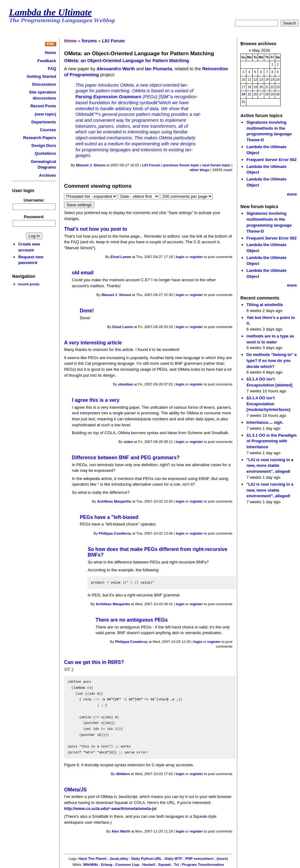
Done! (87, 311)
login (180, 257)
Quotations (45, 153)
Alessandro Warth (116, 69)
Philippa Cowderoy (115, 533)
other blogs (199, 170)
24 (244, 94)
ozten (128, 442)
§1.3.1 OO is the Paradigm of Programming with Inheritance (271, 441)
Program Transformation (203, 865)
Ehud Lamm (121, 257)
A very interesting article (93, 343)
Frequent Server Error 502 (271, 160)
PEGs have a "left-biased (109, 517)
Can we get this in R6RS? (94, 662)
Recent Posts (43, 106)
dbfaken (123, 774)
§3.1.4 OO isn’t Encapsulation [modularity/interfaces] (268, 404)
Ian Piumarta (158, 69)
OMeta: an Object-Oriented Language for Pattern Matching (126, 61)
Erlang (107, 865)
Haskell (149, 865)
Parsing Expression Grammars (108, 97)
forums (89, 41)
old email (83, 273)
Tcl (176, 865)
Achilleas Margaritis (114, 501)
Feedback (47, 61)
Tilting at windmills (265, 305)
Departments (44, 122)
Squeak (164, 865)
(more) (222, 859)
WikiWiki (91, 865)
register (196, 257)
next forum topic (216, 165)
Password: (34, 217)
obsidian (126, 384)
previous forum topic (181, 165)
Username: (34, 200)
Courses (48, 130)
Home (51, 53)
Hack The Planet (92, 859)
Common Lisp (127, 865)
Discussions (44, 84)
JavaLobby (119, 859)
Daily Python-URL (146, 859)
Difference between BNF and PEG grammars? (126, 458)
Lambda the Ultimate (51, 12)
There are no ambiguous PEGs (131, 620)
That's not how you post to (96, 229)
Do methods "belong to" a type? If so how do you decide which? (271, 360)
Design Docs (44, 146)
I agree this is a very (96, 400)
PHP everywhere (200, 859)
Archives (48, 175)
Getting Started (41, 76)
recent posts (28, 284)
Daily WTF (174, 859)
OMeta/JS (75, 790)
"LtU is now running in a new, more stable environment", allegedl (270, 466)
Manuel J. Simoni (91, 165)
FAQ (52, 69)
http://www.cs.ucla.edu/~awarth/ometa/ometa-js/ (110, 809)
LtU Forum (113, 41)
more (292, 194)
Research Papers (40, 138)
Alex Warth (121, 831)
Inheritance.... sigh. (265, 422)
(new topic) (45, 114)
